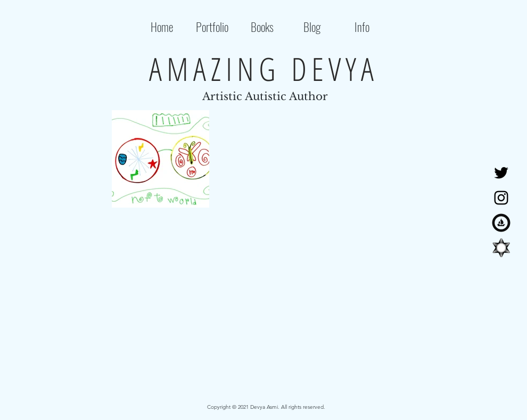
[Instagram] (501, 198)
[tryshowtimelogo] (501, 248)
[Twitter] (501, 173)
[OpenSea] (501, 223)
